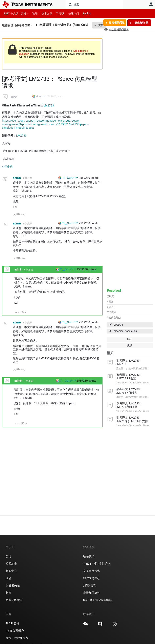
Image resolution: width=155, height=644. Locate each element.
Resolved (114, 290)
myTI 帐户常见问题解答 (98, 600)
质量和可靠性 (92, 593)
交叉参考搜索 (92, 571)
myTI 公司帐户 (15, 631)
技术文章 (47, 13)
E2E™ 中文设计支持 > (16, 13)
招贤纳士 (11, 564)
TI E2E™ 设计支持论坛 (97, 564)
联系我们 (89, 556)
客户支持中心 (92, 578)
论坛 (35, 13)
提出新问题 (141, 23)
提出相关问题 (115, 23)
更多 (130, 345)
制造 (8, 593)
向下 (24, 215)
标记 (130, 339)
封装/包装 (89, 585)
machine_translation (125, 331)
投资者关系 (13, 585)
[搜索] (94, 4)
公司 (8, 556)
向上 (15, 215)
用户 (151, 4)
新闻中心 (11, 571)
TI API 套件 (13, 623)
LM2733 (118, 325)
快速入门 (74, 13)
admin (14, 97)
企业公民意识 (14, 600)
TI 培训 (60, 13)
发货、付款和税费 (17, 638)
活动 (8, 578)
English (87, 13)
